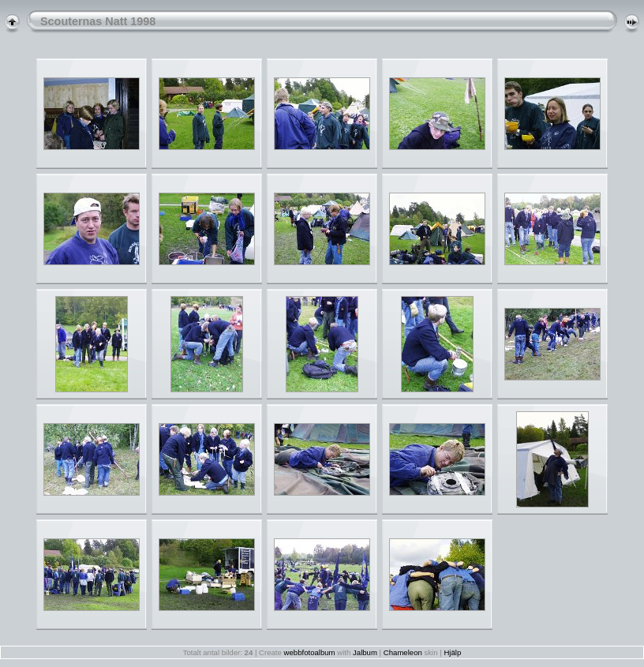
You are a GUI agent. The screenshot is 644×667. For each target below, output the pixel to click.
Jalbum (365, 652)
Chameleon (403, 652)
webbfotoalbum (310, 652)
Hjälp (452, 652)
